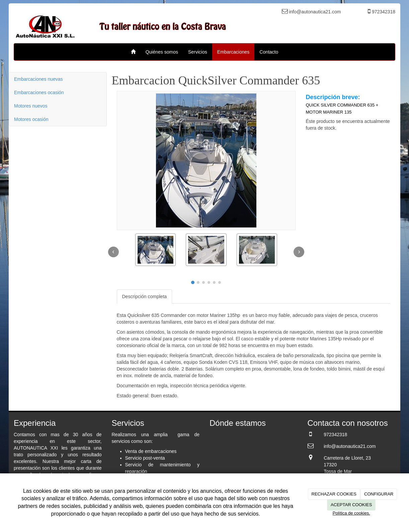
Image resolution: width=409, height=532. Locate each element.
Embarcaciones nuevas (38, 79)
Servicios (198, 52)
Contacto (269, 52)
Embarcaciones (233, 52)
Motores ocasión (31, 119)
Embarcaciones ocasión (39, 92)
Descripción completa (145, 296)
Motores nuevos (31, 106)
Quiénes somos (162, 52)
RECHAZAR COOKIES (334, 494)
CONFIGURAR (379, 494)
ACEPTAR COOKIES (351, 505)
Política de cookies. (351, 513)
